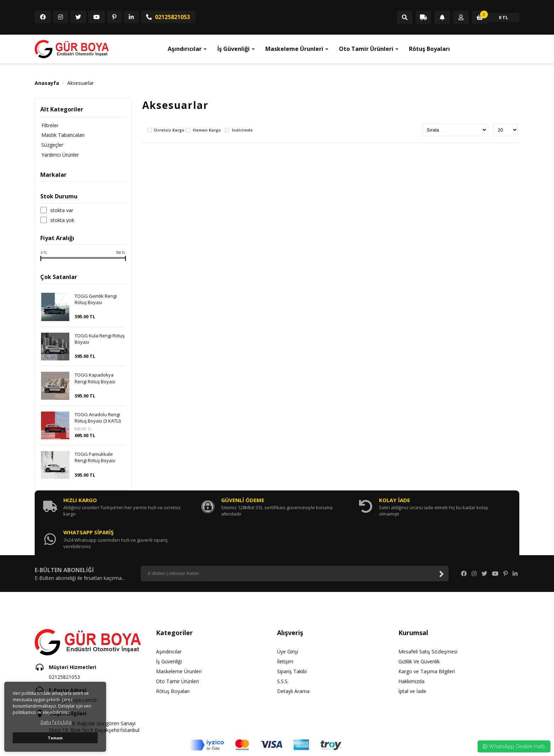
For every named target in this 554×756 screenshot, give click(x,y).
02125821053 (168, 17)
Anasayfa (47, 83)
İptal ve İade (412, 659)
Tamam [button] (55, 738)
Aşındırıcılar (185, 49)
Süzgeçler (51, 145)
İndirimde (242, 130)
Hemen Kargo (207, 130)
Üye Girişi (288, 620)
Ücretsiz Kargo (169, 130)
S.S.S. (283, 649)
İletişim (285, 630)
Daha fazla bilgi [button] (56, 722)
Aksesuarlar (80, 83)
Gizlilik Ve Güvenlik (419, 630)
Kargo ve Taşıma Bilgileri (427, 639)
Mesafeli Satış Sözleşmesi (428, 620)
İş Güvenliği (233, 49)
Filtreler (49, 125)
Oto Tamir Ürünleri (366, 49)
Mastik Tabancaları (62, 135)
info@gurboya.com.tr (73, 668)
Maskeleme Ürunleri (294, 49)
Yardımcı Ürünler (59, 155)
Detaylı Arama (293, 659)
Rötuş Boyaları (429, 49)
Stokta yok (62, 220)
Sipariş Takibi (292, 639)
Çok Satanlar (59, 277)
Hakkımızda (411, 649)
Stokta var (62, 210)
